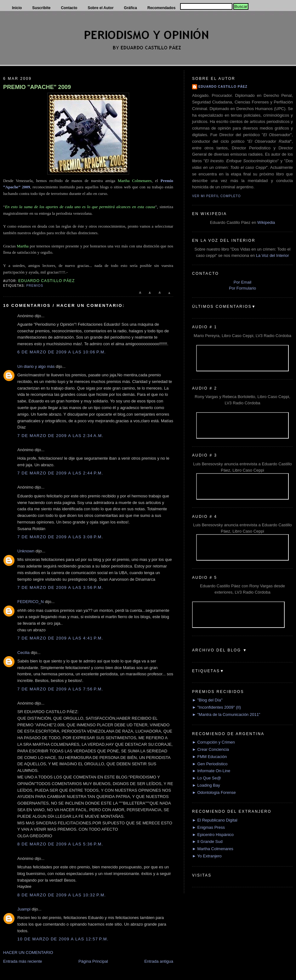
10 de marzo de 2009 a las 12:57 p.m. (63, 939)
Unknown (26, 551)
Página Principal (93, 961)
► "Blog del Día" (207, 700)
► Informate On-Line (211, 771)
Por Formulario (242, 288)
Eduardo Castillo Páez (223, 87)
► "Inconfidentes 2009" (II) (216, 707)
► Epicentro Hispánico (213, 835)
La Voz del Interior (273, 255)
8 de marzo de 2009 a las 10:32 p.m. (62, 895)
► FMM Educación (209, 757)
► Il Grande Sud (207, 842)
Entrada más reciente (23, 961)
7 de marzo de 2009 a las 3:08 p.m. (60, 537)
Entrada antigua (159, 961)
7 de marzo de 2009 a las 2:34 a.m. (60, 436)
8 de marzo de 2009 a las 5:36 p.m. (60, 844)
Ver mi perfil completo (216, 196)
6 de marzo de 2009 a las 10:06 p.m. (62, 352)
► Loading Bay (206, 785)
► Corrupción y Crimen (213, 742)
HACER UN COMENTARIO (28, 952)
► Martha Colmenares (213, 849)
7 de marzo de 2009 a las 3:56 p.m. (60, 587)
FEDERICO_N (31, 602)
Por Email (242, 282)
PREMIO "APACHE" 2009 (37, 87)
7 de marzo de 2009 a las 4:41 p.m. (60, 638)
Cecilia (23, 653)
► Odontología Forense (214, 792)
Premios (35, 286)
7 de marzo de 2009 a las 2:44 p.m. (60, 473)
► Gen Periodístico (210, 764)
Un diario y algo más (36, 366)
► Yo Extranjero (207, 856)
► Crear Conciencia (211, 749)
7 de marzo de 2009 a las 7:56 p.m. (60, 689)
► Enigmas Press (208, 827)
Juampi (24, 909)
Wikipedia (266, 222)
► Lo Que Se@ (207, 778)
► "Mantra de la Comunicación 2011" (226, 714)
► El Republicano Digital (215, 820)
